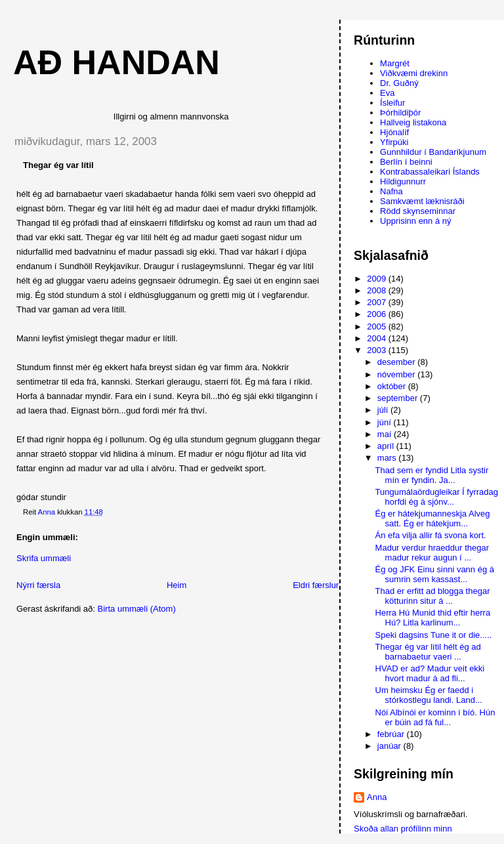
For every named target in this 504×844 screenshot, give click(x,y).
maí (386, 434)
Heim (177, 585)
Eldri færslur (316, 585)
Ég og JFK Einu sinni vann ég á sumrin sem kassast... (435, 574)
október (393, 386)
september (399, 398)
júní (386, 422)
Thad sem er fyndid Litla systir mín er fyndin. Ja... (432, 475)
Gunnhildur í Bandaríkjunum (433, 152)
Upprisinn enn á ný (415, 221)
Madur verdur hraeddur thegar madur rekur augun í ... (432, 553)
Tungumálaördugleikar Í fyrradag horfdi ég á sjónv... (437, 497)
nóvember (397, 374)
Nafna (391, 191)
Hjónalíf (394, 132)
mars (388, 458)
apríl (387, 446)
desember (397, 362)
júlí (384, 410)
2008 (378, 290)
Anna (377, 797)
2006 (378, 314)
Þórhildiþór (400, 113)
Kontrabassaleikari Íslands (430, 172)
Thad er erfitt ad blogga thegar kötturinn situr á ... (433, 596)
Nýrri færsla (38, 585)
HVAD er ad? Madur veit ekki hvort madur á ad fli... (430, 673)
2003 (378, 350)
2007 (378, 302)
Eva (387, 93)
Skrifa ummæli (44, 558)
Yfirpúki (394, 142)
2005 (378, 327)
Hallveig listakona (413, 122)
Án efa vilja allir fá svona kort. (431, 535)
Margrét (395, 63)
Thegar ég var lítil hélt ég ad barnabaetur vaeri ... (428, 652)
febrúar (392, 734)
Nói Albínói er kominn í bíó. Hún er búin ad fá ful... (435, 717)
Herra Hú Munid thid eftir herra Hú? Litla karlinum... (433, 618)
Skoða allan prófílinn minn (403, 829)
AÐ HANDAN (116, 62)
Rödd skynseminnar (418, 211)
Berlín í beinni (406, 162)
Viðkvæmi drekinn (414, 73)
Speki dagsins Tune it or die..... (434, 635)
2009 (378, 279)
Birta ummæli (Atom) (137, 609)
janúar (390, 746)
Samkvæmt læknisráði (422, 201)
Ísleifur (392, 103)
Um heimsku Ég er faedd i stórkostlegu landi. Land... (429, 695)
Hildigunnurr (403, 181)
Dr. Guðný (399, 83)
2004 (378, 338)
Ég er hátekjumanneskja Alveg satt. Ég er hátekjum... (433, 518)
